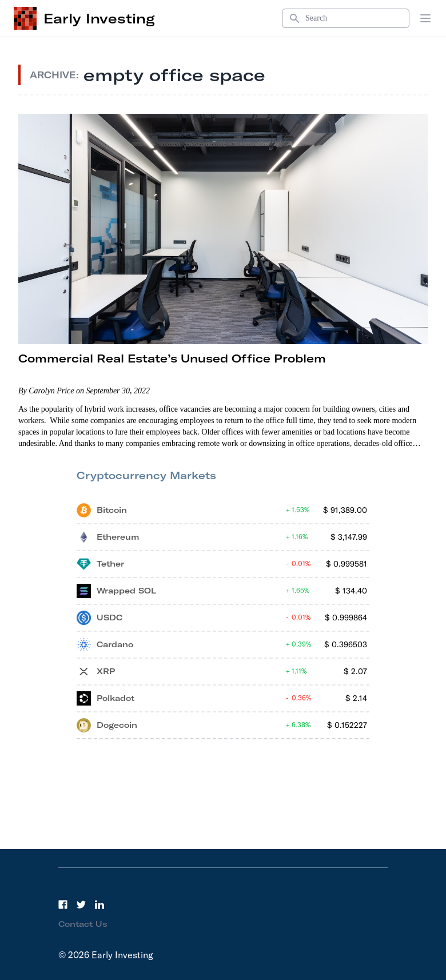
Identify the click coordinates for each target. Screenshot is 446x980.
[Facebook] (63, 905)
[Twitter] (81, 905)
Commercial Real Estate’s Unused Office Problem (172, 358)
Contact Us (83, 924)
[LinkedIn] (99, 905)
